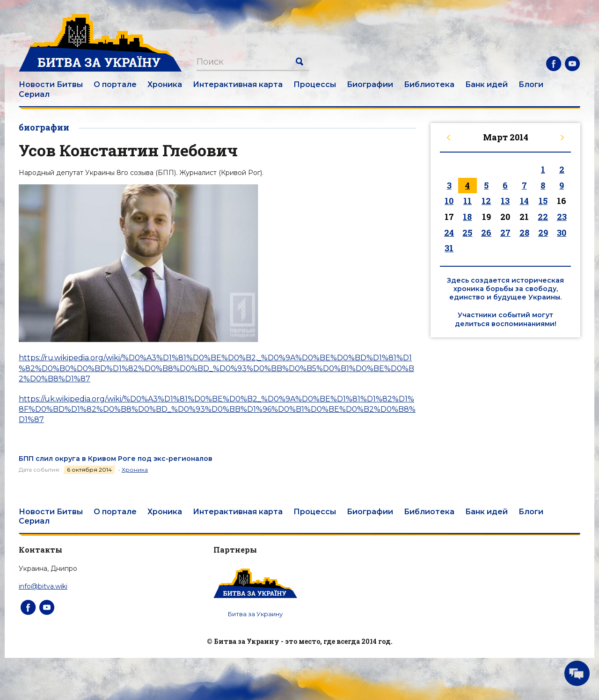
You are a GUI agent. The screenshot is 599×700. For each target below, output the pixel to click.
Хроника (165, 84)
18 (467, 217)
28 (524, 233)
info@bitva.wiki (43, 586)
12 (486, 201)
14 (524, 201)
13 (505, 201)
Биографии (370, 84)
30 (562, 233)
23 (562, 217)
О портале (115, 84)
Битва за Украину (255, 614)
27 (505, 233)
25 (467, 233)
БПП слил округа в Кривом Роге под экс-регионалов (116, 459)
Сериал (34, 94)
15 (543, 201)
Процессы (315, 84)
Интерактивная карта (238, 84)
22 (543, 217)
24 (449, 233)
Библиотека (429, 84)
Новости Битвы (51, 84)
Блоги (531, 84)
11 (468, 201)
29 (543, 233)
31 (449, 248)
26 (486, 233)
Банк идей (486, 84)
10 (449, 201)
